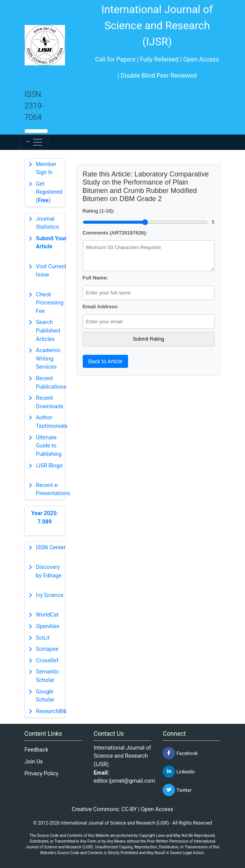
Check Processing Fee (50, 303)
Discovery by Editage (48, 571)
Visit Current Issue (51, 271)
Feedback (37, 750)
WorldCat (47, 615)
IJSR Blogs (49, 466)
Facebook (180, 753)
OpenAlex (47, 626)
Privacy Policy (42, 774)
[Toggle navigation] (34, 142)
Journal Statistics (47, 223)
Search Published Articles (48, 331)
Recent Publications (51, 383)
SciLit (43, 638)
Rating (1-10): (99, 211)
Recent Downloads (50, 402)
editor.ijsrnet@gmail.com (124, 781)
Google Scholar (45, 696)
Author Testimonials (52, 422)
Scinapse (47, 649)
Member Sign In (46, 169)
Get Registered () (49, 192)
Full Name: (95, 278)
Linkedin (179, 772)
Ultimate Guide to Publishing (49, 446)
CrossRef (47, 661)
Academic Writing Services (48, 359)
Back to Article (106, 361)
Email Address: (101, 307)
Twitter (177, 790)
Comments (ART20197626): (115, 233)
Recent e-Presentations (53, 490)
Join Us (34, 762)
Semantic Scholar (47, 676)
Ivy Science (50, 595)
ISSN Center (51, 548)
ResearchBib (51, 711)
